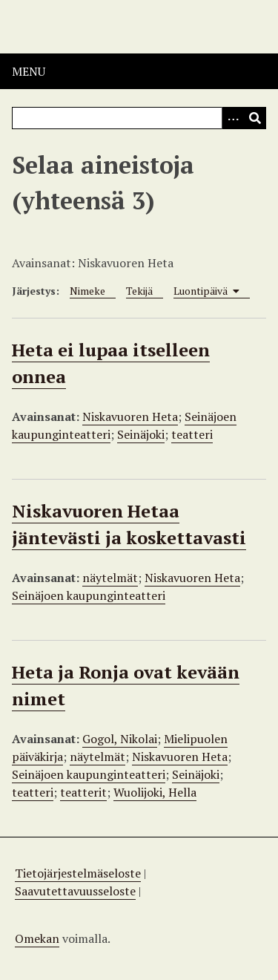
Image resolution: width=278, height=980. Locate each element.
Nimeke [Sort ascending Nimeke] (87, 291)
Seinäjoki (141, 434)
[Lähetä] (255, 118)
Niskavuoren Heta (130, 416)
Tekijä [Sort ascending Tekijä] (139, 291)
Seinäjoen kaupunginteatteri (89, 595)
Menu (29, 71)
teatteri (192, 434)
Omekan (37, 938)
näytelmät (110, 578)
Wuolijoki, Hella (155, 792)
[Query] (139, 118)
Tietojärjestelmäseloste (78, 873)
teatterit (83, 792)
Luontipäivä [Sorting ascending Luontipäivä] (206, 291)
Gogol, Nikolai (120, 739)
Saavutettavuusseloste (75, 891)
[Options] (233, 118)
